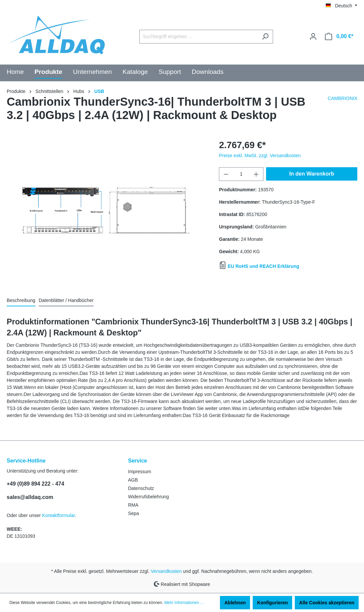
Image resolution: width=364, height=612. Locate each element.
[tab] (21, 300)
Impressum (140, 472)
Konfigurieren (272, 603)
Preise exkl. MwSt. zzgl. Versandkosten (260, 156)
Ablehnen (235, 603)
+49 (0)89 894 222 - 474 (35, 484)
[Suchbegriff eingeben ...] (199, 37)
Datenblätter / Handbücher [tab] (66, 300)
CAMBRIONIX (342, 98)
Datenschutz (141, 488)
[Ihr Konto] (313, 36)
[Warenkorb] (339, 36)
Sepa (134, 513)
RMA (133, 505)
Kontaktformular (58, 515)
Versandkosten (166, 571)
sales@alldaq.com (30, 497)
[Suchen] (265, 37)
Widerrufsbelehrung (148, 497)
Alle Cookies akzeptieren (327, 603)
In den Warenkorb (312, 174)
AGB (133, 480)
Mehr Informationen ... (184, 603)
